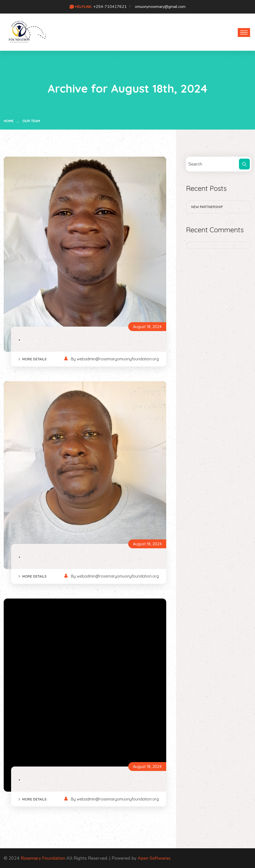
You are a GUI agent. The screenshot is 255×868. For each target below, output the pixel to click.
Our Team (31, 121)
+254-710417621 (110, 7)
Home (10, 121)
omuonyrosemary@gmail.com (160, 7)
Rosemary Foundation (43, 858)
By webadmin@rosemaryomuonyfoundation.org (115, 359)
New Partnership (207, 207)
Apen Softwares (154, 858)
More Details (34, 359)
